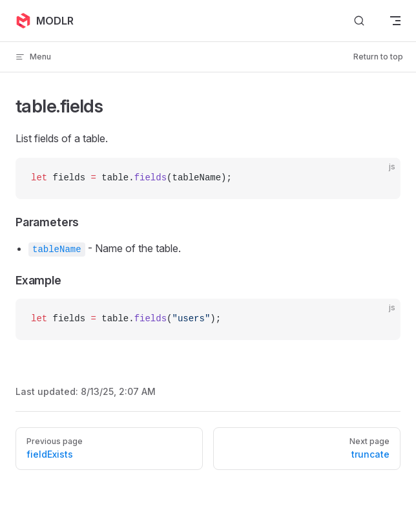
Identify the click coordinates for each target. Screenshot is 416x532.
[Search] (359, 21)
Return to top (378, 57)
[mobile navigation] (395, 21)
